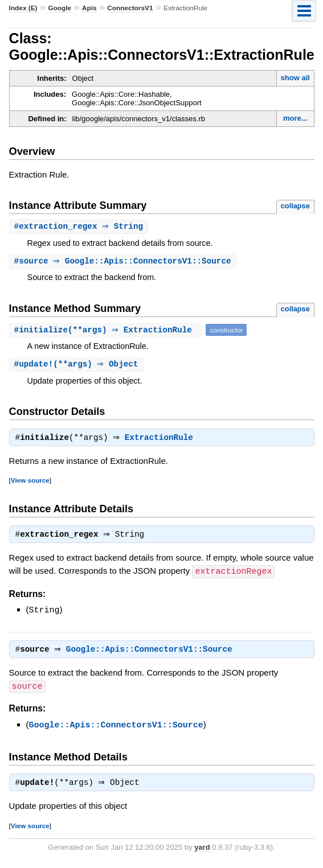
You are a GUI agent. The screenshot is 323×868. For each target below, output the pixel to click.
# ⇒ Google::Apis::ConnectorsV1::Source (124, 262)
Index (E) (23, 8)
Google (60, 8)
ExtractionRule (162, 441)
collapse (295, 206)
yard (202, 851)
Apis (89, 8)
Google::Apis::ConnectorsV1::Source (152, 653)
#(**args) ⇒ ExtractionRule (107, 331)
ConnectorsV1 (130, 8)
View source (30, 483)
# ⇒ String (80, 227)
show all (295, 78)
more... (295, 118)
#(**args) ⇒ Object (78, 366)
